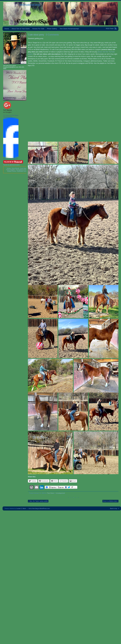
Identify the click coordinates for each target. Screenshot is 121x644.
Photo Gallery (52, 29)
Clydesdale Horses (22, 171)
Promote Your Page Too (11, 159)
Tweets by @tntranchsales (11, 165)
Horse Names (24, 168)
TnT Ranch (7, 110)
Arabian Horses (12, 171)
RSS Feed (110, 29)
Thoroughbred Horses (22, 170)
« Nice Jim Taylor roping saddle (38, 501)
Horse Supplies (11, 170)
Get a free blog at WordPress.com (39, 508)
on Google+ (8, 112)
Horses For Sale (38, 29)
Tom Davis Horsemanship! (69, 29)
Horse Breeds (15, 168)
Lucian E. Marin (21, 508)
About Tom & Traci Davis (21, 29)
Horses (9, 168)
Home (7, 29)
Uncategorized (60, 493)
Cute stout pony (36, 35)
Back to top (114, 508)
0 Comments (52, 35)
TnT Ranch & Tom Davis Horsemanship (11, 116)
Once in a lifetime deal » (110, 501)
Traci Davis (11, 5)
